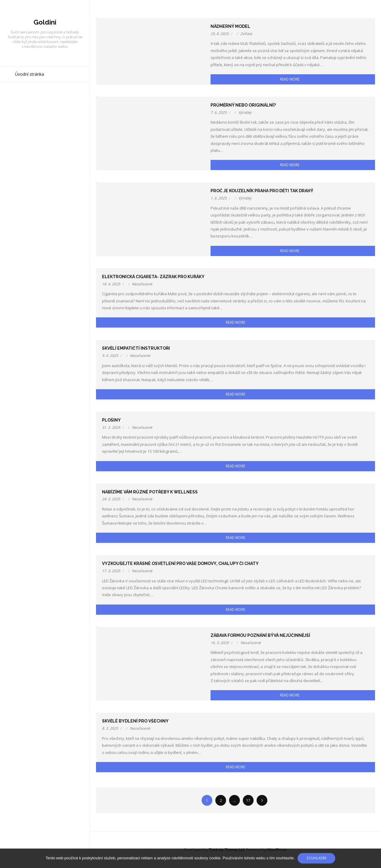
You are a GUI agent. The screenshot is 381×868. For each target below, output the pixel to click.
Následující (262, 800)
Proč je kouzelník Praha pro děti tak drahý (262, 191)
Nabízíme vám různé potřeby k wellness (150, 492)
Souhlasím (317, 858)
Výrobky (245, 112)
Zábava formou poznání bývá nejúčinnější (260, 635)
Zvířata (246, 34)
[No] (374, 858)
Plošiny (111, 420)
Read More (290, 79)
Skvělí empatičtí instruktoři (136, 348)
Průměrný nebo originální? (243, 105)
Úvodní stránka (29, 75)
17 (248, 800)
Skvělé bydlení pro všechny (135, 721)
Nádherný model (230, 26)
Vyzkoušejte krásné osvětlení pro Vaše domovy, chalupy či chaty (180, 563)
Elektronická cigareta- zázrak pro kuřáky (153, 277)
